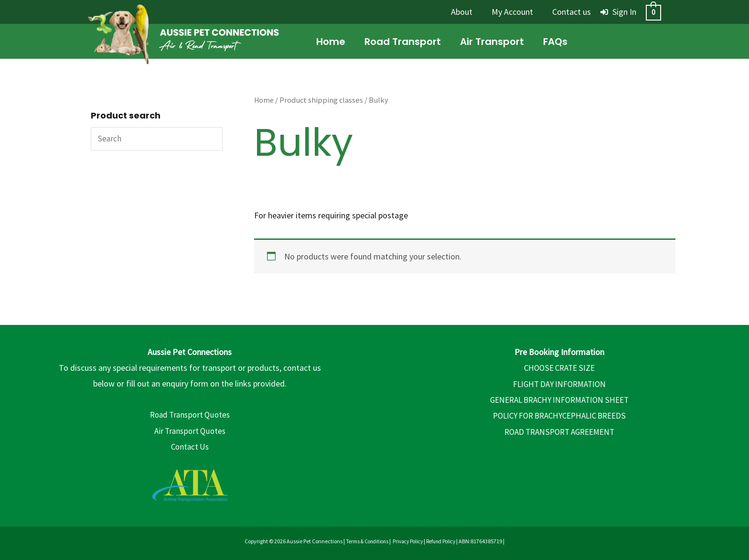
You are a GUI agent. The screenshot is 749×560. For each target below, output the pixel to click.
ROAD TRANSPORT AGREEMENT (560, 432)
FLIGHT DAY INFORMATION (560, 383)
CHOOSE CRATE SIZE (559, 368)
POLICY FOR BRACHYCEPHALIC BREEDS (559, 415)
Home (264, 100)
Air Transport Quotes (190, 431)
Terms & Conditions (364, 541)
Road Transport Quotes (190, 415)
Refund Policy (445, 541)
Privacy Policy (408, 541)
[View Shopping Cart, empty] (654, 12)
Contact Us (190, 447)
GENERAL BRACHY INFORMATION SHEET (559, 400)
